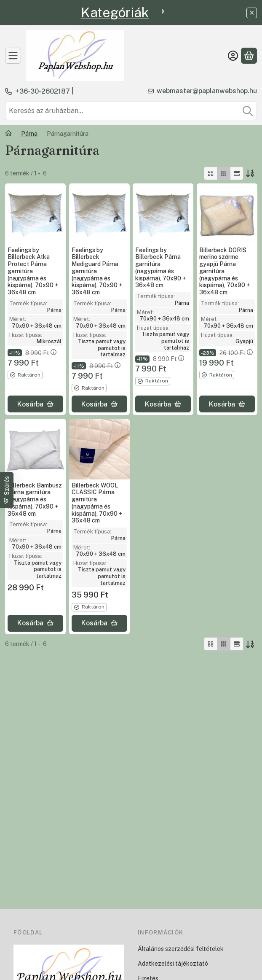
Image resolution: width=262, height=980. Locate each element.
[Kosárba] (35, 404)
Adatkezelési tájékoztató (173, 964)
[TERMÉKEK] (13, 56)
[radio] (211, 173)
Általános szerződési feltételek (181, 949)
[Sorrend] (250, 173)
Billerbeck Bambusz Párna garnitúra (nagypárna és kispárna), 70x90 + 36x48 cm (35, 499)
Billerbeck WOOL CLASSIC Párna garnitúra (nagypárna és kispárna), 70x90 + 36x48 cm (97, 503)
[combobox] (131, 111)
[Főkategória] (8, 134)
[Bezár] (252, 13)
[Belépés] (233, 56)
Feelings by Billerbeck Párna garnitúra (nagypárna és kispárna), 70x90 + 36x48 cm (161, 268)
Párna (29, 134)
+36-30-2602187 (43, 91)
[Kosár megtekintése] (249, 56)
